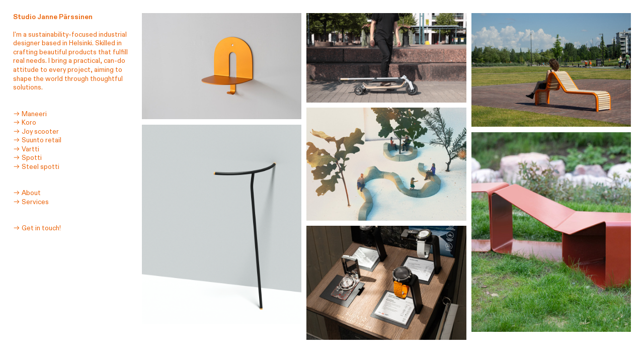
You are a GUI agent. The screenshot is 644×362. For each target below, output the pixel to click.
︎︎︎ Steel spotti (36, 167)
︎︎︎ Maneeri (30, 114)
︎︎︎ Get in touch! (37, 228)
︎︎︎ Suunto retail (37, 140)
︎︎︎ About (27, 193)
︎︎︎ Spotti (27, 158)
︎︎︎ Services (31, 202)
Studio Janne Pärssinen (53, 17)
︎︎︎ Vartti (26, 149)
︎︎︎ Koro (25, 123)
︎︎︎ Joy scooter (36, 132)
